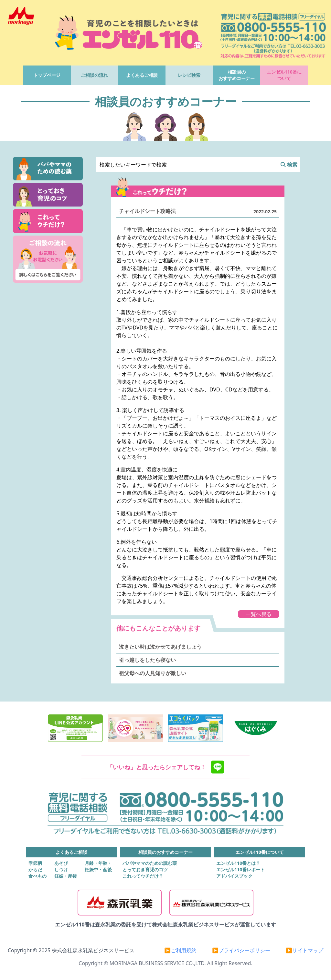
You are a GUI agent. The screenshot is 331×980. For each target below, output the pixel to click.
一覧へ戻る (259, 614)
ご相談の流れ (94, 75)
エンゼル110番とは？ (238, 863)
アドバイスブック (234, 876)
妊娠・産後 (66, 876)
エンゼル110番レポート (240, 869)
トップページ (47, 75)
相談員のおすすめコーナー (237, 75)
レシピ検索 (189, 75)
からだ (35, 869)
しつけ (61, 869)
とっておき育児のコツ (145, 869)
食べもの (37, 876)
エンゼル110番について (284, 75)
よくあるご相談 (142, 75)
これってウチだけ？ (143, 876)
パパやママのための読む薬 (150, 863)
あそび (61, 863)
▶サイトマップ (304, 950)
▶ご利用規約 (180, 950)
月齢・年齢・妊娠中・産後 (98, 866)
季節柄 (35, 863)
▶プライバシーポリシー (241, 950)
